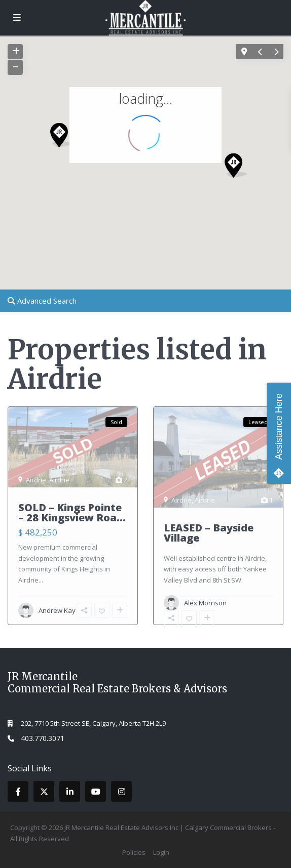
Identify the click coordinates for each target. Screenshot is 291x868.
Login (161, 852)
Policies (134, 852)
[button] (65, 138)
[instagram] (121, 791)
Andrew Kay (57, 610)
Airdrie (36, 480)
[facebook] (18, 791)
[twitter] (44, 791)
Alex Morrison (205, 603)
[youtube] (96, 791)
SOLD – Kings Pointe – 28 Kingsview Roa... (72, 512)
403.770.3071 (43, 738)
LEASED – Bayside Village (209, 533)
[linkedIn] (70, 791)
